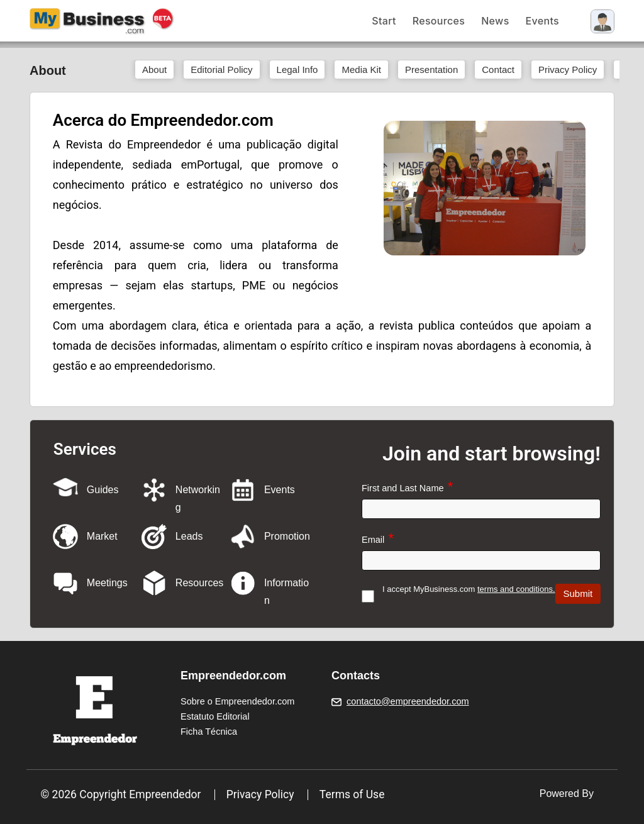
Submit (578, 593)
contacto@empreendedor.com (408, 701)
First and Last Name (403, 488)
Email (373, 540)
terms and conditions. (516, 589)
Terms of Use (352, 794)
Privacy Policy (260, 794)
